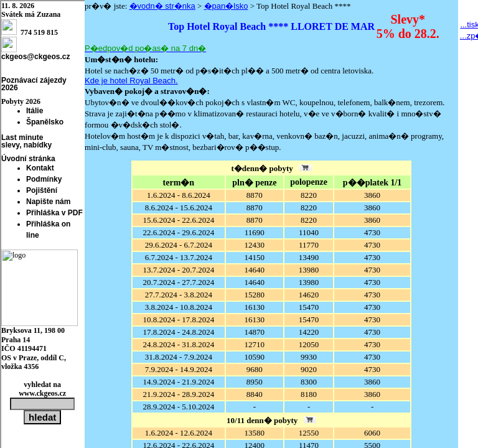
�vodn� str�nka (162, 6)
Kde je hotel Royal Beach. (131, 81)
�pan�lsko (226, 6)
